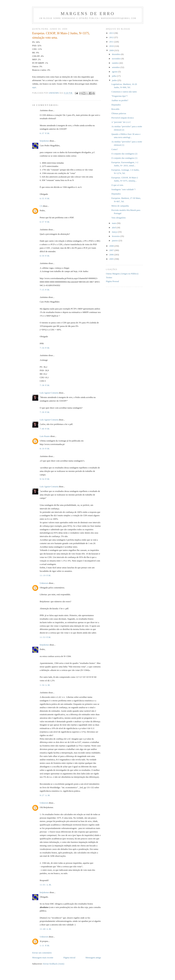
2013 (112, 33)
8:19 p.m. (45, 449)
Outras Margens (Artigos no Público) (122, 274)
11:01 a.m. (46, 885)
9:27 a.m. (45, 795)
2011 (112, 42)
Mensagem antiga (93, 958)
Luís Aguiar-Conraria (49, 393)
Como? (114, 149)
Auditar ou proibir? (120, 100)
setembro (116, 67)
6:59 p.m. (45, 256)
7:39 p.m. (45, 412)
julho (114, 76)
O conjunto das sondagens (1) (124, 158)
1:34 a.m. (45, 685)
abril (114, 227)
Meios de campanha (120, 206)
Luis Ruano (45, 436)
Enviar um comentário (42, 953)
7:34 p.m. (45, 348)
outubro (116, 63)
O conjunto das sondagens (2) (124, 154)
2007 (112, 250)
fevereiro (116, 236)
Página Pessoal (112, 281)
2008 (112, 246)
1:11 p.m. (45, 945)
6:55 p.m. (45, 198)
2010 (112, 46)
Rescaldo (115, 109)
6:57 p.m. (45, 222)
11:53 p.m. (46, 637)
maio (114, 223)
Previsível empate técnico (123, 118)
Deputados (116, 105)
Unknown (44, 583)
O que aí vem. (117, 185)
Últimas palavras (119, 113)
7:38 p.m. (45, 385)
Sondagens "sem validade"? (123, 189)
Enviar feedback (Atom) (54, 964)
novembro (117, 59)
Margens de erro (88, 14)
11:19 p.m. (46, 575)
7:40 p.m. (45, 429)
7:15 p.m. (45, 290)
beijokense (44, 141)
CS (41, 206)
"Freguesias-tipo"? (119, 96)
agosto (115, 72)
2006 (112, 255)
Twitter (109, 277)
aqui (34, 87)
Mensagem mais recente (43, 958)
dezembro (117, 54)
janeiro (115, 241)
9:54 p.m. (45, 479)
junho (115, 80)
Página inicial (69, 958)
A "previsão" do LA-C (121, 122)
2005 (112, 259)
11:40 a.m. (46, 929)
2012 (112, 37)
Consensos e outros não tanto (124, 92)
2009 (112, 50)
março (115, 232)
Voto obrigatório (118, 218)
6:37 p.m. (45, 133)
